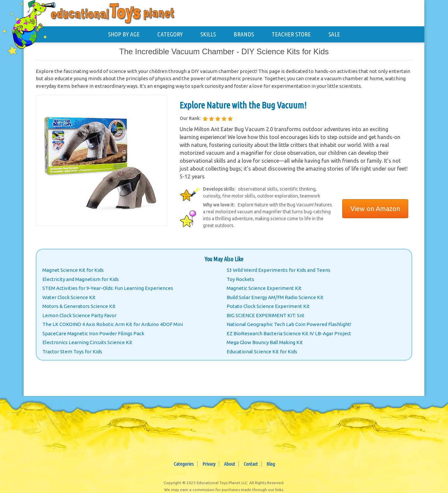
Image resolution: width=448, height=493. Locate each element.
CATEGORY (170, 34)
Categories (184, 464)
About (230, 464)
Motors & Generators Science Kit (79, 306)
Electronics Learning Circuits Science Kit (87, 342)
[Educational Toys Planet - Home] (35, 25)
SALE (334, 34)
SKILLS (208, 34)
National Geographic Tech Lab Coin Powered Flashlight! (289, 324)
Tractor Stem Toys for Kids (72, 352)
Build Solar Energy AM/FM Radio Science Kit (275, 297)
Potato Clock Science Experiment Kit (268, 306)
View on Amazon (375, 209)
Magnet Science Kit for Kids (73, 270)
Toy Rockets (240, 279)
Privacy (209, 464)
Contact (251, 464)
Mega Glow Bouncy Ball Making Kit (265, 342)
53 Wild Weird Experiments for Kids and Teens (279, 270)
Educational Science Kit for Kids (262, 352)
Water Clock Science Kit (69, 297)
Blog (271, 464)
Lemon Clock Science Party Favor (79, 315)
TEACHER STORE (291, 34)
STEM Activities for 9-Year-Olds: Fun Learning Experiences (108, 288)
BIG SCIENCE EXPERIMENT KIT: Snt (266, 315)
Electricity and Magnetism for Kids (81, 279)
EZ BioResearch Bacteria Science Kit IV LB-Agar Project (289, 333)
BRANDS (244, 34)
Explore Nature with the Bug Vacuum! (243, 105)
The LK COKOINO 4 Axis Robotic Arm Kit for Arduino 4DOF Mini (113, 324)
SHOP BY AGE (124, 34)
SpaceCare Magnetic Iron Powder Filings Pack (93, 333)
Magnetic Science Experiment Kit (264, 288)
